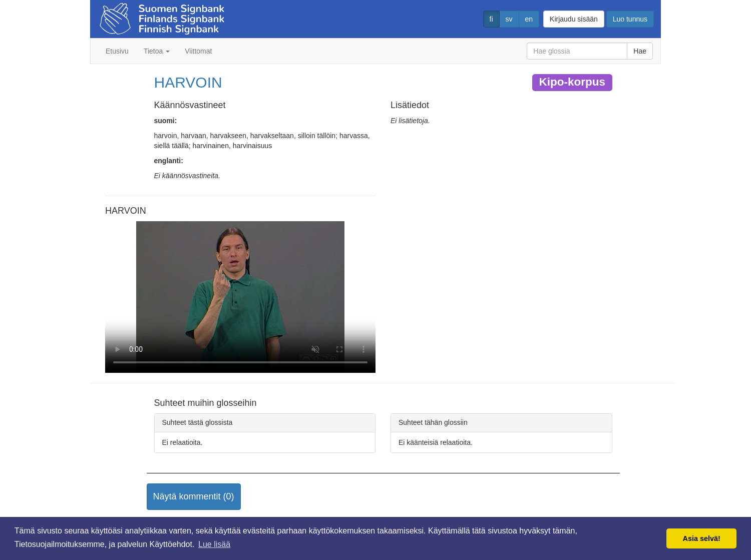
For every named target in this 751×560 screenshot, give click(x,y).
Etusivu (117, 51)
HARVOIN (188, 82)
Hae (640, 51)
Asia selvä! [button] (702, 538)
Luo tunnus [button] (630, 19)
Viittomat (198, 51)
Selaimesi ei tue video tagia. (240, 297)
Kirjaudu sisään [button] (574, 19)
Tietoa (157, 51)
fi (491, 19)
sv (509, 19)
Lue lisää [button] (214, 544)
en (529, 19)
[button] (194, 497)
